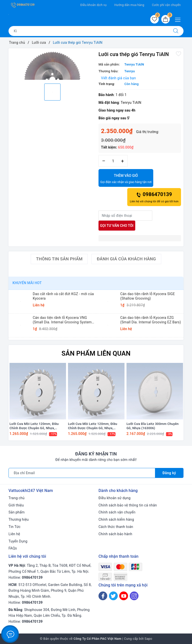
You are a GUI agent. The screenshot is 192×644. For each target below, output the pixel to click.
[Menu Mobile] (179, 19)
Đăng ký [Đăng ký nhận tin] (169, 473)
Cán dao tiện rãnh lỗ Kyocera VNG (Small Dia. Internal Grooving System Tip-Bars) (62, 320)
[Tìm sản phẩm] (88, 31)
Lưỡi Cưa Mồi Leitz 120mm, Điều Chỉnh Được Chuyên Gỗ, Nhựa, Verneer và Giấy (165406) (34, 426)
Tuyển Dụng (18, 541)
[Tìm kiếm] (176, 31)
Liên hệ (14, 534)
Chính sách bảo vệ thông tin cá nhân (128, 505)
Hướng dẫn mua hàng (129, 5)
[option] (52, 65)
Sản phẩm (17, 512)
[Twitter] (113, 596)
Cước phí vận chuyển (166, 5)
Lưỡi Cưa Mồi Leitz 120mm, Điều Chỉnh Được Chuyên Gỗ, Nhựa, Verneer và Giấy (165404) (93, 426)
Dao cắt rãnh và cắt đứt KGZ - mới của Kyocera (63, 296)
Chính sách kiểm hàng (116, 519)
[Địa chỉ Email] (82, 473)
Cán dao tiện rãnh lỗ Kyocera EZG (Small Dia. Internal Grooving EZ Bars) (151, 320)
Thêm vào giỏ (126, 179)
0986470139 (23, 5)
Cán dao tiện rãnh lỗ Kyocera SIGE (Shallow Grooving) (148, 296)
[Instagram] (134, 596)
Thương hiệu (19, 519)
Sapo (148, 639)
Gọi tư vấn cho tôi (117, 226)
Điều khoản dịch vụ (93, 5)
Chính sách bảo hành (115, 534)
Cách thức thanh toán (116, 527)
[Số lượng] (113, 161)
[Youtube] (124, 596)
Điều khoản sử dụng (114, 498)
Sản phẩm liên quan (96, 353)
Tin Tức (14, 527)
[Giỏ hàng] (165, 19)
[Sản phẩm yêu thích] (154, 19)
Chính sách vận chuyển (117, 512)
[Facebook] (103, 596)
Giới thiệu (16, 505)
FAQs (13, 548)
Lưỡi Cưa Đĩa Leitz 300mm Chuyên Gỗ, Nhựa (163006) (152, 426)
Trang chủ (16, 498)
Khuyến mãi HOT (27, 283)
